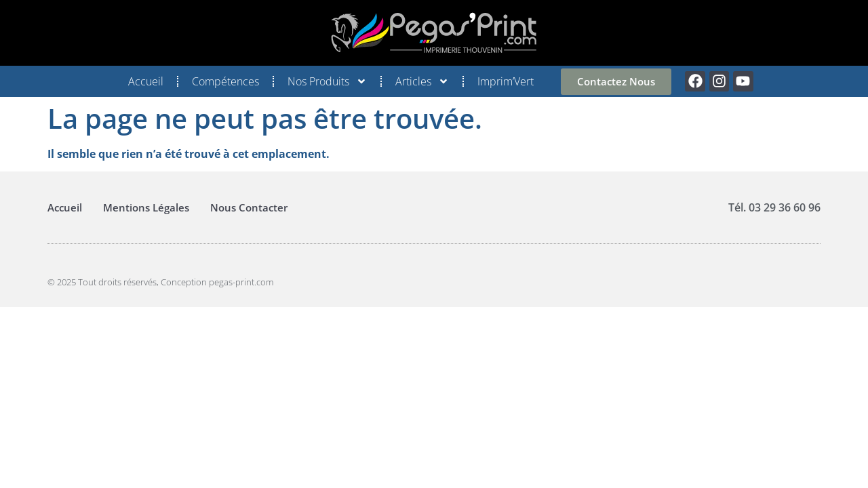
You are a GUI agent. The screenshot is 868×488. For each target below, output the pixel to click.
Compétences (225, 81)
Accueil (146, 81)
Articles (422, 81)
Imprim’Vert (506, 81)
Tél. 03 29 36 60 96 (774, 207)
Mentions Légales (146, 207)
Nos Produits (327, 81)
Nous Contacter (249, 207)
